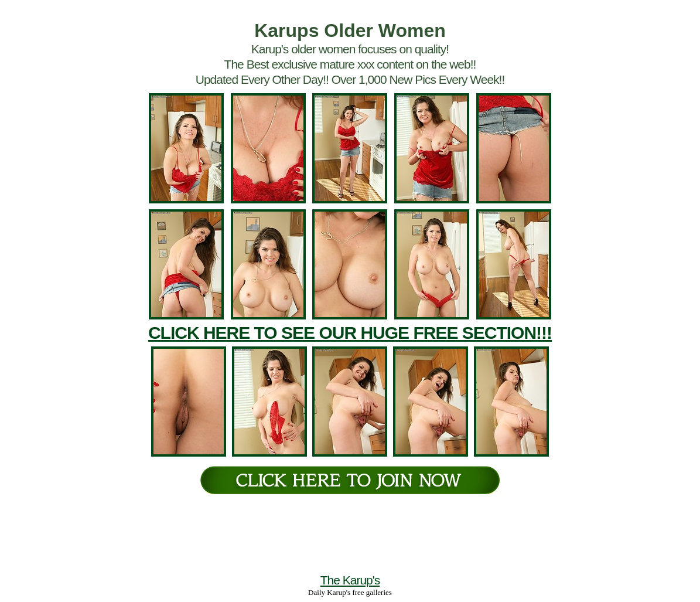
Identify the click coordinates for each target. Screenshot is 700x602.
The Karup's (350, 580)
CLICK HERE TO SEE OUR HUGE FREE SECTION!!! (350, 333)
